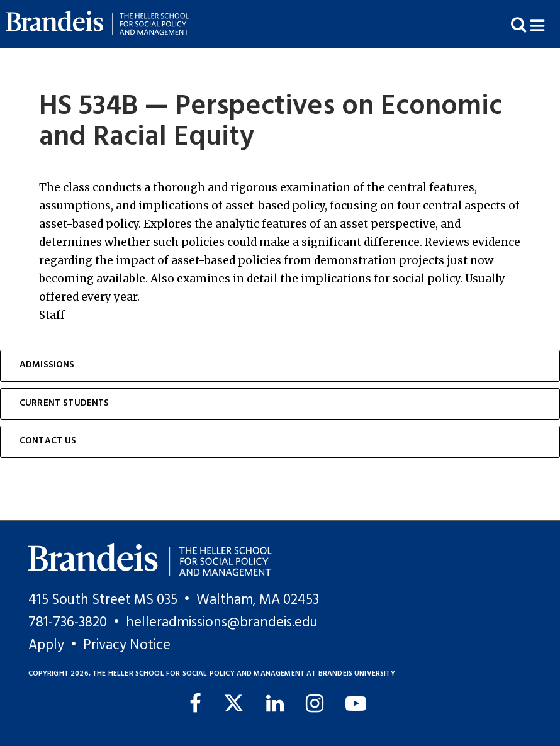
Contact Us (48, 441)
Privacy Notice (127, 645)
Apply (46, 645)
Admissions (47, 365)
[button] (545, 24)
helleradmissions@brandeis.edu (222, 623)
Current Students (64, 404)
